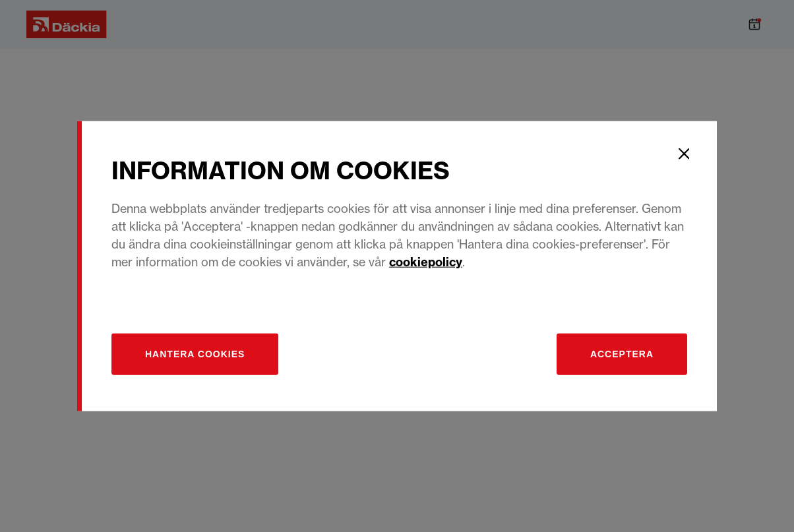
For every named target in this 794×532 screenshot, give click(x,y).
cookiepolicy (426, 262)
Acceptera (622, 354)
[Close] (684, 154)
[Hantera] (195, 354)
